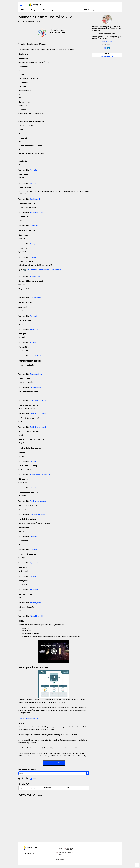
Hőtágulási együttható (37, 514)
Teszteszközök (76, 10)
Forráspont (34, 550)
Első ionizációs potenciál (38, 427)
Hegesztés (69, 856)
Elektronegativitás (36, 374)
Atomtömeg (34, 183)
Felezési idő (34, 226)
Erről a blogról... (91, 10)
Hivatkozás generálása (54, 763)
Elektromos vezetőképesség (40, 475)
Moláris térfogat (35, 356)
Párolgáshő (34, 590)
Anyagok (35, 10)
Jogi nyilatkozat (60, 859)
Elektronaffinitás (35, 387)
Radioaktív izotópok (37, 212)
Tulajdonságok (49, 10)
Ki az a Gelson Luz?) (107, 42)
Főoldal (24, 10)
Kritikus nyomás (35, 603)
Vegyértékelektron (36, 298)
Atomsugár (33, 316)
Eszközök (63, 10)
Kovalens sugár (35, 329)
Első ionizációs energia (38, 414)
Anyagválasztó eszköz (107, 56)
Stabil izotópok (35, 199)
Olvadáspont (34, 536)
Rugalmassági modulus (38, 501)
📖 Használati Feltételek (60, 853)
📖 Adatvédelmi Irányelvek (69, 849)
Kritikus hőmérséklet (37, 616)
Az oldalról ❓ (69, 853)
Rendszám (33, 170)
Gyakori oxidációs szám (38, 401)
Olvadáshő (33, 576)
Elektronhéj (34, 257)
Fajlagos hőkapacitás (37, 563)
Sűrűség (33, 461)
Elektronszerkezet (36, 277)
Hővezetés (34, 488)
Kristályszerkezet (36, 244)
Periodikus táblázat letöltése (28, 718)
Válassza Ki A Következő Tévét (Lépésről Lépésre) (44, 270)
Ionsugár (33, 343)
